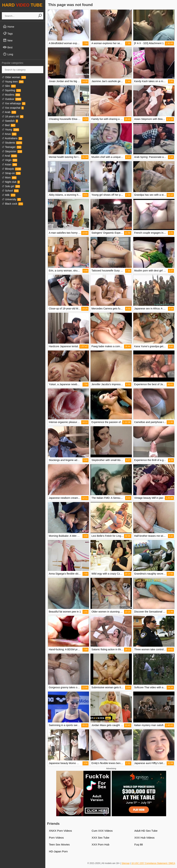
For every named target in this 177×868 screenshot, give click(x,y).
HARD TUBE (22, 5)
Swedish (10, 121)
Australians (12, 138)
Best (8, 47)
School (10, 191)
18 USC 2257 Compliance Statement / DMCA (153, 863)
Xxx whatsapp (14, 103)
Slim (9, 86)
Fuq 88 (139, 844)
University (11, 199)
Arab (9, 112)
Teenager (12, 147)
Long (8, 54)
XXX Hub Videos (144, 838)
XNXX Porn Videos (60, 831)
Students (12, 143)
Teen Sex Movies (59, 844)
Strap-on (11, 173)
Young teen (13, 82)
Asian (9, 164)
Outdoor (12, 99)
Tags (8, 33)
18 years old (13, 116)
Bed (9, 125)
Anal (9, 156)
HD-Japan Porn (58, 851)
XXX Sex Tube (100, 838)
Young (10, 130)
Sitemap (125, 863)
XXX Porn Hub (100, 844)
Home (8, 27)
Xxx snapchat (13, 108)
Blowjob (11, 169)
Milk (9, 195)
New (8, 40)
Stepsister (12, 151)
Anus (9, 134)
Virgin (10, 160)
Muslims (11, 95)
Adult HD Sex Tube (146, 831)
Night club (11, 182)
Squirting (11, 90)
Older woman (14, 77)
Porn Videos (56, 838)
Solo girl (11, 186)
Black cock (12, 204)
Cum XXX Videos (102, 831)
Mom (9, 178)
